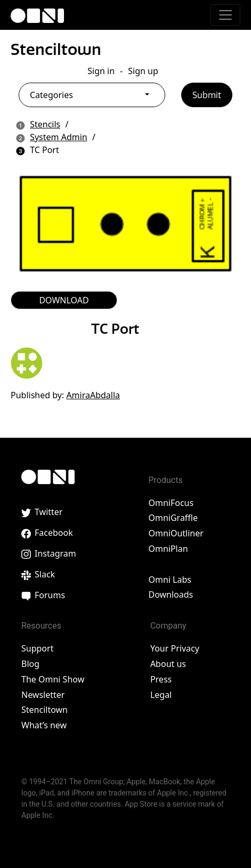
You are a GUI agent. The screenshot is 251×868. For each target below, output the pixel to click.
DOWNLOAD (64, 300)
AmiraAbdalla (93, 395)
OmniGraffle (173, 518)
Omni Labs (170, 580)
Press (161, 679)
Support (37, 648)
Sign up (143, 71)
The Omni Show (53, 679)
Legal (161, 695)
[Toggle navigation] (225, 15)
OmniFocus (171, 503)
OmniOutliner (176, 533)
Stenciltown (56, 49)
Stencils (45, 124)
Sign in (101, 71)
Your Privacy (175, 648)
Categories (51, 95)
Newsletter (43, 695)
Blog (30, 664)
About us (168, 664)
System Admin (59, 137)
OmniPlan (168, 549)
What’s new (44, 725)
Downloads (171, 594)
